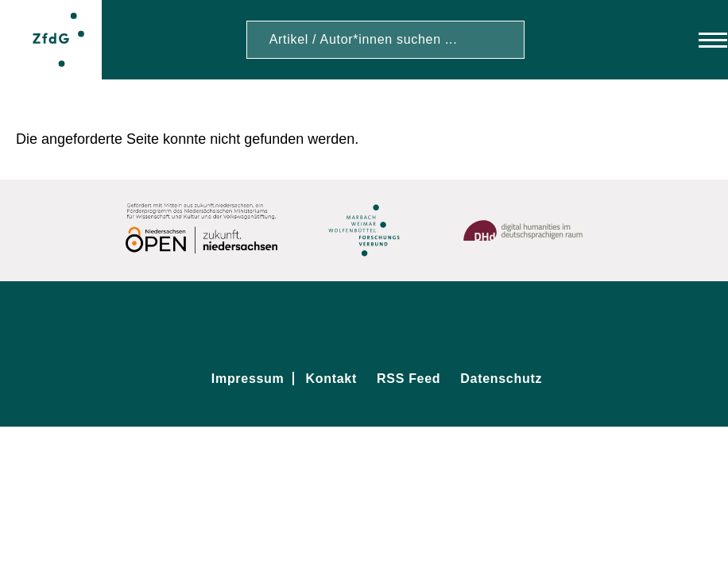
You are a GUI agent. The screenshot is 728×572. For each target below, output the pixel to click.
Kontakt (331, 379)
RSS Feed (409, 379)
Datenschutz (501, 379)
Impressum (248, 379)
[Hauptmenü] (698, 40)
